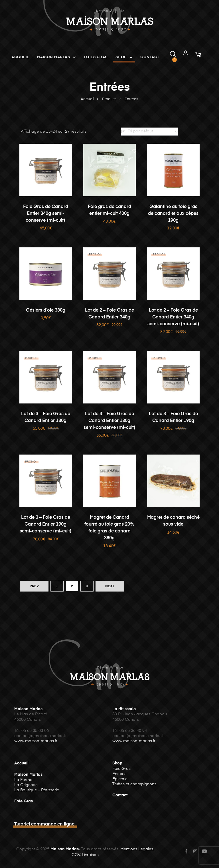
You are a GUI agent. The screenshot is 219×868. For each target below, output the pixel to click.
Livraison (90, 855)
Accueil (20, 57)
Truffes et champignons (134, 784)
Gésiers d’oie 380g (46, 310)
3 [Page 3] (87, 586)
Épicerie (120, 779)
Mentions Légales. (137, 849)
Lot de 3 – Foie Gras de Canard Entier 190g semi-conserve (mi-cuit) (46, 524)
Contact (150, 57)
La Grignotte (26, 785)
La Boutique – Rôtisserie (37, 790)
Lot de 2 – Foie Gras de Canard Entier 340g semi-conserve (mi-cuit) (173, 317)
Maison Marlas (56, 57)
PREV (34, 586)
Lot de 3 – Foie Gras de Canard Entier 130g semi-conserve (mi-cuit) (109, 421)
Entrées (119, 774)
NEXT (110, 586)
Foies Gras (96, 57)
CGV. (76, 855)
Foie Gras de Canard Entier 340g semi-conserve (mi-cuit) (46, 214)
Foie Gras (24, 801)
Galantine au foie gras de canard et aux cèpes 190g (173, 214)
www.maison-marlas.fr (36, 741)
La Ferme (23, 780)
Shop (124, 57)
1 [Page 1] (57, 586)
